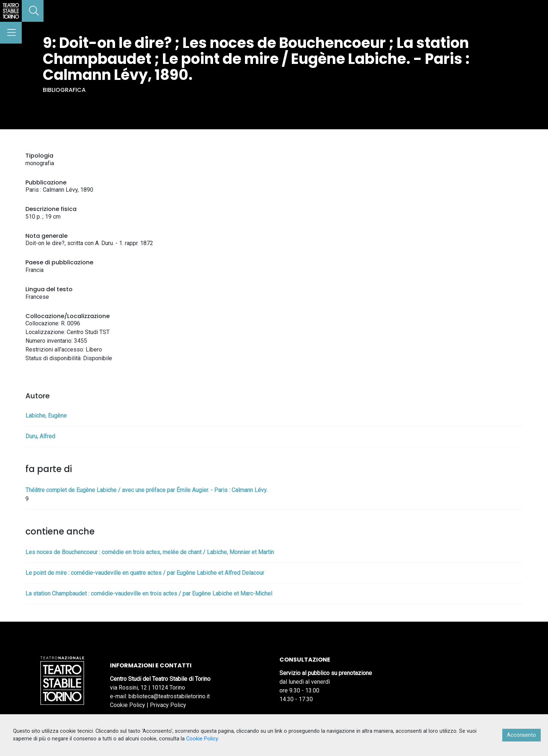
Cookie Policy (128, 705)
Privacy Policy (168, 705)
